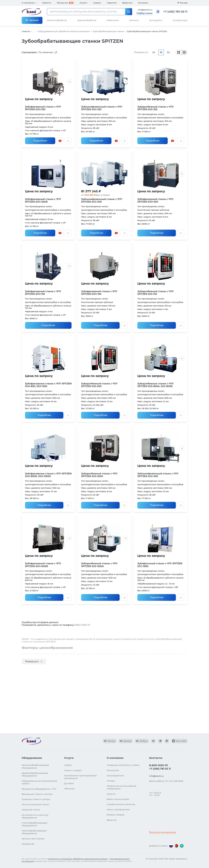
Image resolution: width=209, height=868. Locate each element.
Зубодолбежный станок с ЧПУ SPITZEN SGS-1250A (99, 565)
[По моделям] (184, 52)
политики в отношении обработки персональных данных (78, 859)
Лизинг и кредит (73, 770)
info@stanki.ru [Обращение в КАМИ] (145, 10)
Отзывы (111, 781)
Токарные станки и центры (36, 799)
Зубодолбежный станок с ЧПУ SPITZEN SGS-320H (99, 475)
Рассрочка (62, 3)
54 (168, 52)
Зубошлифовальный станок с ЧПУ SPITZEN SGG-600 (158, 475)
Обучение (69, 789)
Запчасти (134, 20)
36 (161, 52)
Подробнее (40, 141)
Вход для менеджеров (163, 832)
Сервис (97, 3)
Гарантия (112, 3)
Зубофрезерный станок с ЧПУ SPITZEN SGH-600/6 (43, 565)
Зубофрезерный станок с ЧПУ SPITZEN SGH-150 (43, 293)
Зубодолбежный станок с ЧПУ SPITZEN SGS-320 (156, 108)
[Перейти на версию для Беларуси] (176, 846)
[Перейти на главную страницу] (31, 741)
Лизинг (83, 3)
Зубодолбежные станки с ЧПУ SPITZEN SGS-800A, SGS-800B (156, 385)
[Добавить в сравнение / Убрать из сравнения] (68, 141)
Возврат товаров (116, 815)
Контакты (143, 3)
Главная (26, 31)
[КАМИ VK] (153, 741)
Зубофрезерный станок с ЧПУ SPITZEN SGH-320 (43, 108)
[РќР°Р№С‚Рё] (129, 12)
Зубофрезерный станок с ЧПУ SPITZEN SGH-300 (155, 200)
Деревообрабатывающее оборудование (35, 774)
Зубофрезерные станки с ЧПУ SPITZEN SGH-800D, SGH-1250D (48, 475)
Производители (115, 776)
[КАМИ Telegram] (160, 741)
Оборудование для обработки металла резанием (64, 31)
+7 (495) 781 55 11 (160, 769)
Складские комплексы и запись (123, 765)
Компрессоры (180, 20)
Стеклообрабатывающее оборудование (35, 824)
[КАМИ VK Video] (110, 741)
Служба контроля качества (121, 804)
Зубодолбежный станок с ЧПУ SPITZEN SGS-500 (99, 385)
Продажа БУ (28, 844)
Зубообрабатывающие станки (108, 31)
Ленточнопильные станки (35, 804)
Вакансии (127, 3)
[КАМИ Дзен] (167, 741)
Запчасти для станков (33, 839)
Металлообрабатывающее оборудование (35, 766)
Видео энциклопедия (118, 799)
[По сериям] (179, 52)
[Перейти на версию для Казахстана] (182, 846)
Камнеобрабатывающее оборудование (34, 832)
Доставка (69, 783)
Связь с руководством (118, 810)
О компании (28, 3)
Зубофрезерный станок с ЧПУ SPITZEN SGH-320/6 (43, 200)
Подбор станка (144, 13)
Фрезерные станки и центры (37, 794)
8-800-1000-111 (158, 765)
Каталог (34, 20)
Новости (47, 3)
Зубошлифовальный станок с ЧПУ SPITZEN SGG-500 (102, 200)
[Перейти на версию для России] (171, 846)
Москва (184, 3)
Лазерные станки (31, 810)
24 (154, 52)
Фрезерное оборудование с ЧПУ (39, 789)
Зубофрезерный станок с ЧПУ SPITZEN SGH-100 (99, 293)
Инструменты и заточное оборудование (35, 816)
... (34, 31)
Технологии (113, 770)
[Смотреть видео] (60, 141)
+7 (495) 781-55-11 (175, 12)
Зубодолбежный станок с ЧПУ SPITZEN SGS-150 (156, 293)
